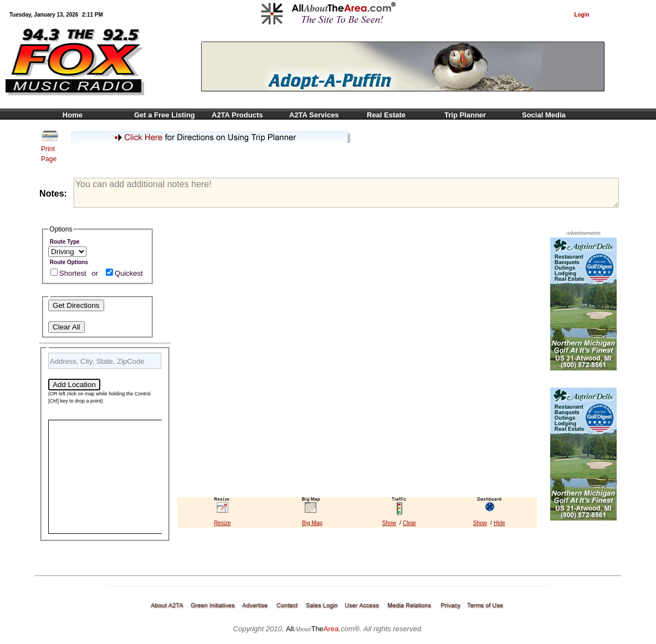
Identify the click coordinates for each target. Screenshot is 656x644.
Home (70, 115)
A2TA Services (314, 115)
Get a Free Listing (165, 115)
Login (581, 15)
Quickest (129, 273)
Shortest (73, 273)
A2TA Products (237, 115)
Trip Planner (465, 115)
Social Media (544, 115)
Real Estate (386, 115)
